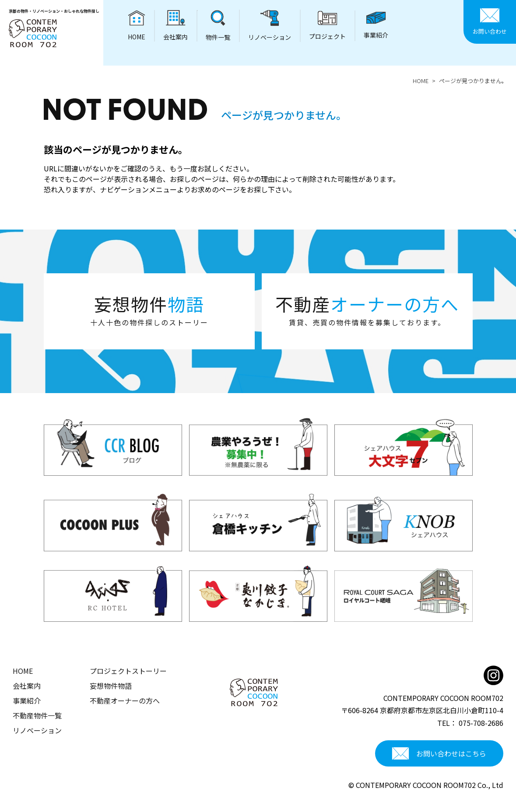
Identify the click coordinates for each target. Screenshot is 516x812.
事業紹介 (27, 700)
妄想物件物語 (111, 686)
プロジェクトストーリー (128, 671)
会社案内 (27, 686)
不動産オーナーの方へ (125, 700)
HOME (421, 81)
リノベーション (37, 730)
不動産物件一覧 (37, 715)
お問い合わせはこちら (439, 753)
